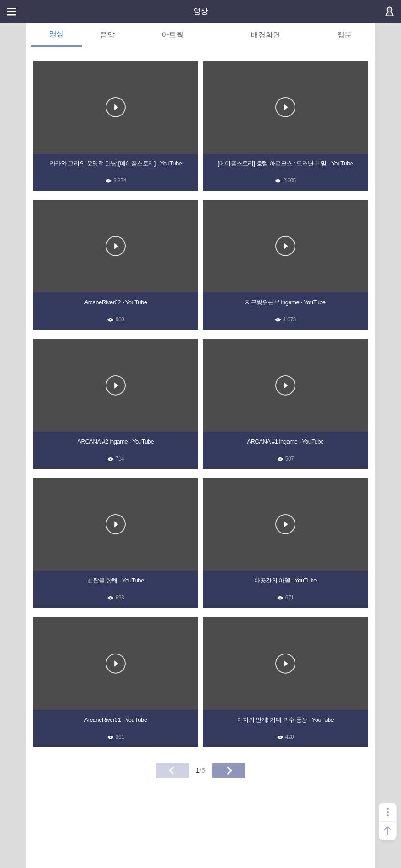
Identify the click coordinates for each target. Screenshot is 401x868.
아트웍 (173, 35)
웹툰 (345, 35)
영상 (200, 11)
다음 (229, 770)
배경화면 (266, 35)
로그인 (390, 11)
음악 (107, 35)
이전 (172, 770)
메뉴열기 (11, 11)
